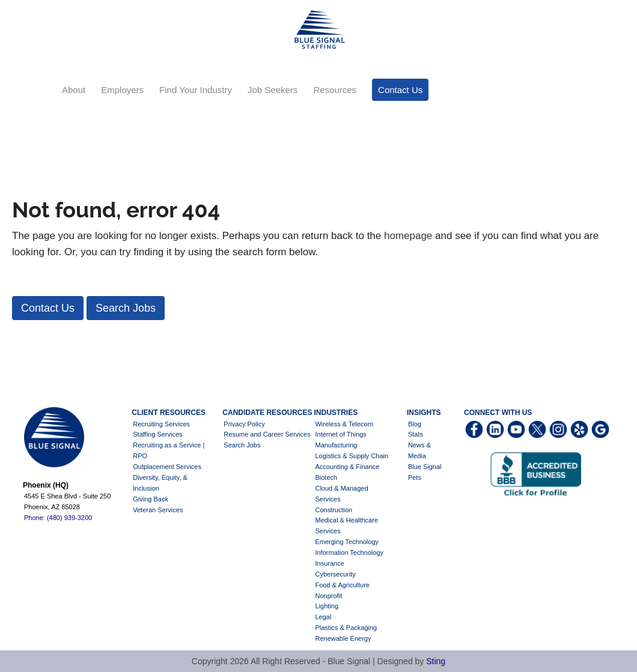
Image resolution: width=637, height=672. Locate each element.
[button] (48, 308)
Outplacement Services (167, 467)
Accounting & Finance (347, 467)
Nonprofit (328, 596)
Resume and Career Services (267, 434)
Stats (416, 434)
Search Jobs (242, 445)
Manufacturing (336, 445)
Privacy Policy (244, 424)
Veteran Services (158, 510)
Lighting (327, 606)
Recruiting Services (161, 424)
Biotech (326, 477)
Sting (436, 661)
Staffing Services (157, 434)
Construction (334, 510)
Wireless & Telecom (344, 424)
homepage (408, 236)
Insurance (329, 563)
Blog (415, 424)
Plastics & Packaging (346, 628)
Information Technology (349, 552)
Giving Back (151, 499)
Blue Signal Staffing (318, 30)
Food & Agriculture (342, 585)
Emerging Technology (347, 542)
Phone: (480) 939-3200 (58, 518)
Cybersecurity (335, 574)
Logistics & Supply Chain (352, 456)
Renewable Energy (343, 638)
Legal (323, 617)
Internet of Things (340, 434)
